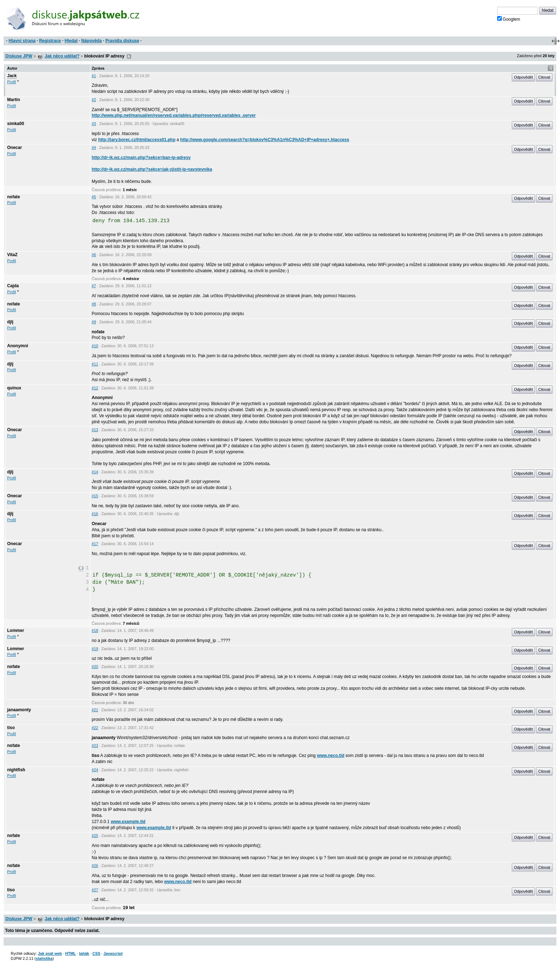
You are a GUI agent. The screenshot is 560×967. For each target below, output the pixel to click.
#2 (94, 100)
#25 (95, 836)
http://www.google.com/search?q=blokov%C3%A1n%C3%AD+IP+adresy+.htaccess (265, 140)
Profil (12, 82)
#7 (94, 286)
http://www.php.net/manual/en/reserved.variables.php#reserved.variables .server (174, 115)
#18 (95, 630)
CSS (96, 953)
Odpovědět (523, 77)
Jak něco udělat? (62, 56)
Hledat (71, 41)
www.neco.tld (331, 756)
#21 (95, 710)
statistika (44, 958)
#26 (95, 866)
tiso (11, 728)
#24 (95, 770)
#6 (94, 255)
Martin (14, 100)
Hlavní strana (22, 41)
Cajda (13, 286)
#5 (94, 197)
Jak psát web (50, 953)
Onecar (14, 148)
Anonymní (18, 346)
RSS (129, 56)
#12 (95, 388)
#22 (95, 728)
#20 (95, 667)
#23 (95, 746)
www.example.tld (128, 822)
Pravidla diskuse (122, 41)
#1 (94, 76)
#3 (94, 124)
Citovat (544, 77)
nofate (14, 197)
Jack (12, 76)
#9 (94, 322)
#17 (95, 544)
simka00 (16, 124)
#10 (95, 346)
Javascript (113, 953)
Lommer (16, 630)
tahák (84, 953)
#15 (95, 496)
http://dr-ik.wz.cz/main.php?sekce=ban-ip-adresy (141, 158)
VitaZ (12, 255)
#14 (95, 472)
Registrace (50, 41)
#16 (95, 514)
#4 (94, 148)
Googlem (509, 19)
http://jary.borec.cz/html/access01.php (137, 140)
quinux (14, 388)
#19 (95, 649)
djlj (10, 322)
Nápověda (92, 41)
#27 (95, 890)
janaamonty (19, 710)
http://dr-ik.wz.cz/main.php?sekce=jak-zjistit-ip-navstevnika (152, 169)
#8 (94, 304)
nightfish (16, 770)
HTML (70, 953)
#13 (95, 430)
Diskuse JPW (19, 56)
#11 (95, 364)
